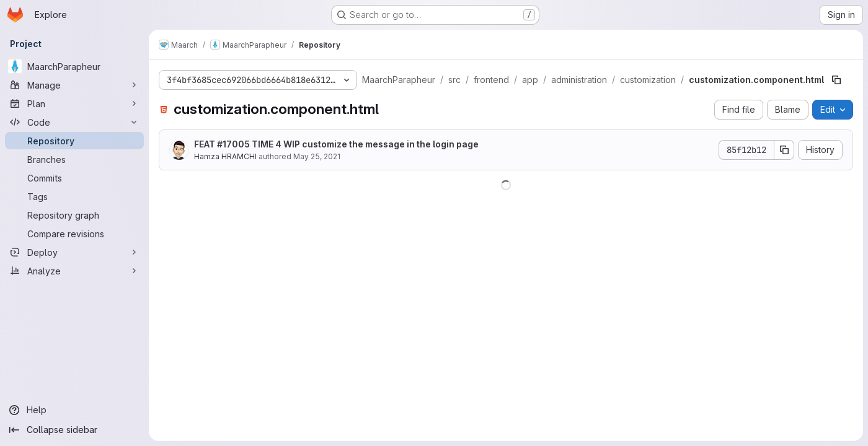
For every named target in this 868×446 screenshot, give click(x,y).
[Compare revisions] (74, 234)
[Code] (74, 122)
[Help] (74, 410)
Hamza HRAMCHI (225, 156)
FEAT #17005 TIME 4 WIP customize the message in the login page (336, 144)
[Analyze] (74, 271)
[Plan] (74, 103)
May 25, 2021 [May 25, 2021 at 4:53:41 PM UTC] (317, 156)
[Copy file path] (836, 80)
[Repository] (74, 141)
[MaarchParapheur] (74, 66)
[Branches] (74, 159)
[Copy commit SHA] (784, 150)
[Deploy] (74, 252)
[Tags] (74, 196)
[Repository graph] (74, 215)
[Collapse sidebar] (74, 430)
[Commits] (74, 178)
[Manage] (74, 85)
